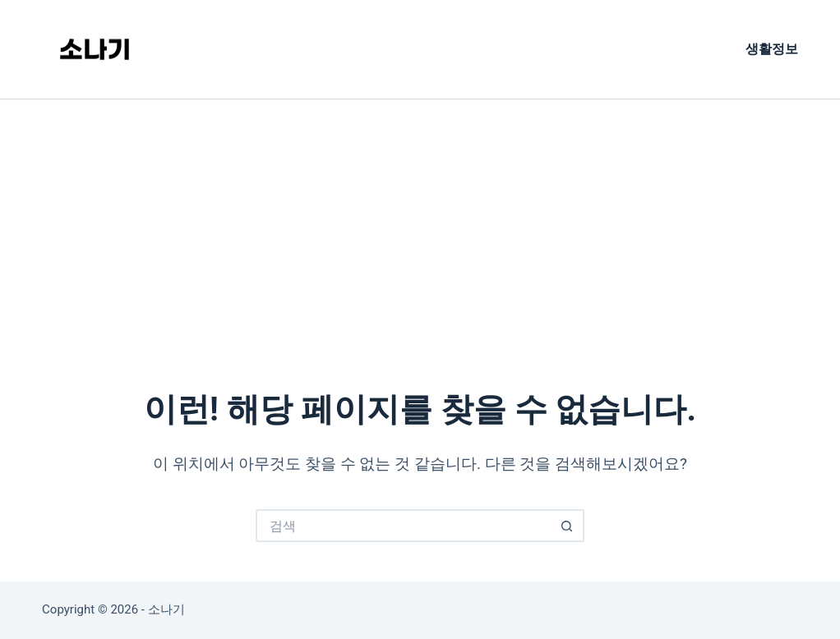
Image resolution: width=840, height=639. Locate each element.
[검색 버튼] (568, 526)
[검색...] (404, 526)
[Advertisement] (420, 223)
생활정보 (772, 49)
